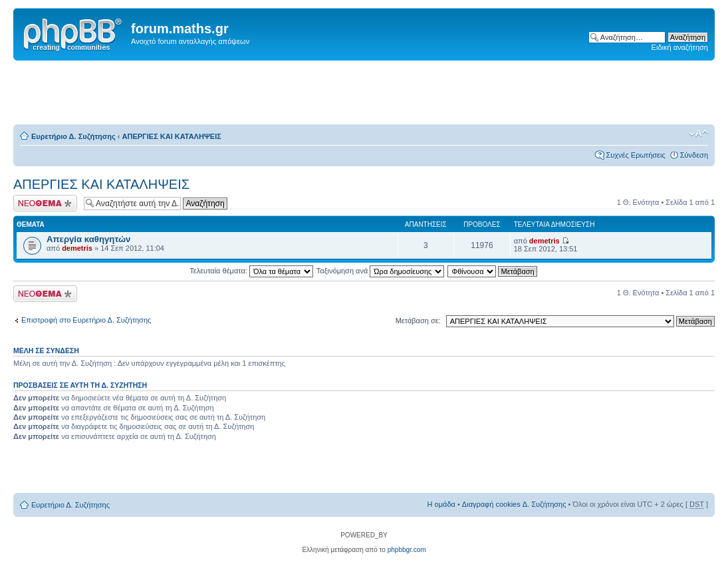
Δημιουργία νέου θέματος (45, 203)
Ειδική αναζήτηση (680, 47)
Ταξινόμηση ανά (381, 271)
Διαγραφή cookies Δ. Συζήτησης (514, 504)
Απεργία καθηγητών (88, 239)
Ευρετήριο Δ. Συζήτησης (73, 136)
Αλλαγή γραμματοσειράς (698, 134)
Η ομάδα (441, 504)
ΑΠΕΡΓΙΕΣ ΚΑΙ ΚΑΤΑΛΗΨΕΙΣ (172, 136)
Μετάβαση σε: (418, 321)
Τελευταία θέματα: (251, 271)
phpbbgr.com (407, 550)
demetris (77, 248)
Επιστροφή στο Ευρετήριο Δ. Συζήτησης (86, 320)
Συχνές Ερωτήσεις (635, 155)
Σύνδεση (694, 155)
